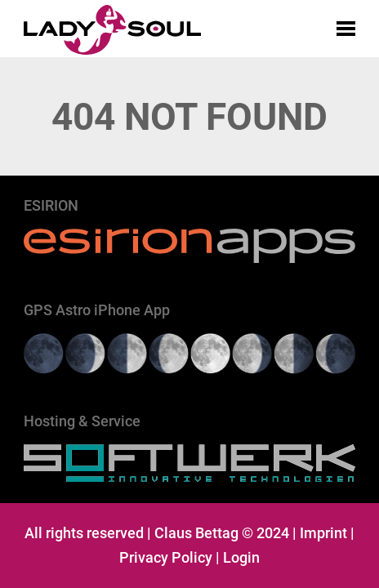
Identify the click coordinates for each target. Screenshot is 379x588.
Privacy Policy (166, 557)
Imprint (323, 533)
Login (241, 557)
